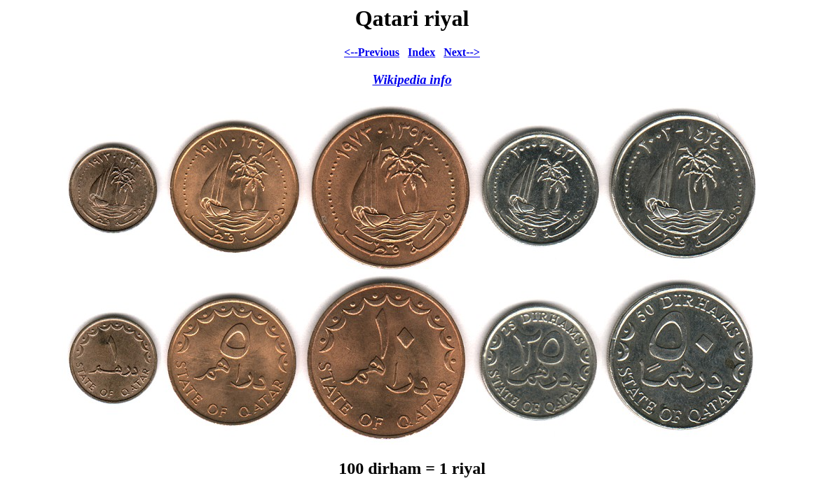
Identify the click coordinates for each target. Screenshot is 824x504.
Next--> (462, 52)
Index (421, 52)
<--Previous (372, 52)
